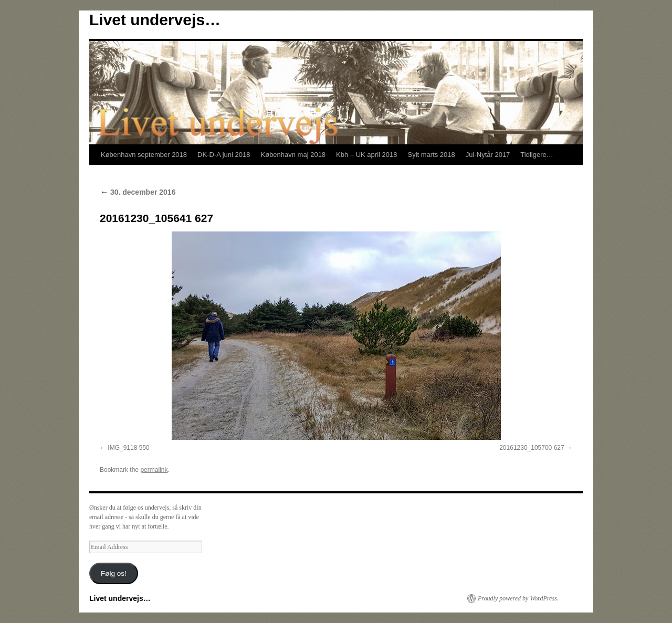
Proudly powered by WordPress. (518, 598)
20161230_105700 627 (532, 448)
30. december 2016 (138, 192)
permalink (154, 470)
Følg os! (114, 573)
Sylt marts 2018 (431, 155)
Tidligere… (537, 155)
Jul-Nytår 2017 (488, 155)
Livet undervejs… (155, 20)
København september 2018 (144, 155)
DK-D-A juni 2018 (224, 155)
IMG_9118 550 (128, 448)
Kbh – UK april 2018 (366, 155)
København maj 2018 (293, 155)
